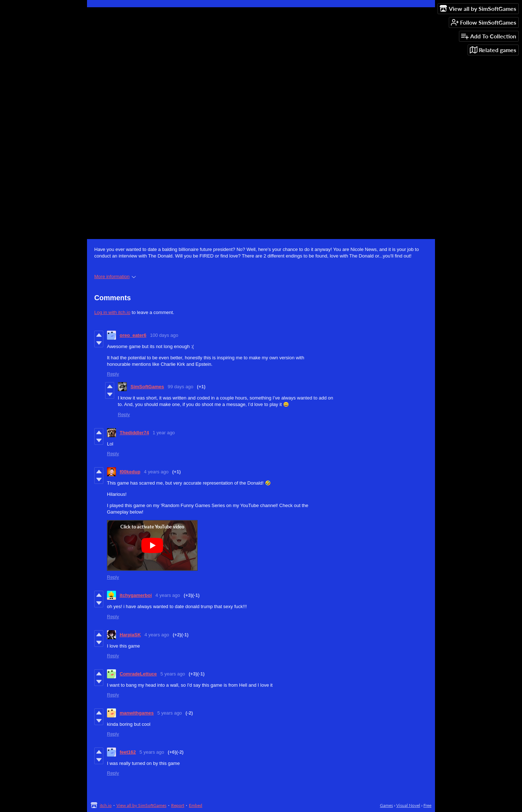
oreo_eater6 (133, 335)
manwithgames (137, 713)
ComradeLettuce (138, 674)
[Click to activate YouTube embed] (152, 545)
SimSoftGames (147, 387)
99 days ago (180, 387)
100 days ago (164, 335)
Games (386, 805)
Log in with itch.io (112, 312)
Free (427, 805)
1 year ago (164, 433)
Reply (113, 374)
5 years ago (173, 674)
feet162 (128, 752)
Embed (196, 805)
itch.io (106, 805)
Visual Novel (408, 805)
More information (115, 277)
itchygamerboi (136, 595)
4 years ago (156, 472)
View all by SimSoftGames (141, 805)
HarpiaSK (130, 635)
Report (178, 805)
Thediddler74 (134, 433)
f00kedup (130, 472)
